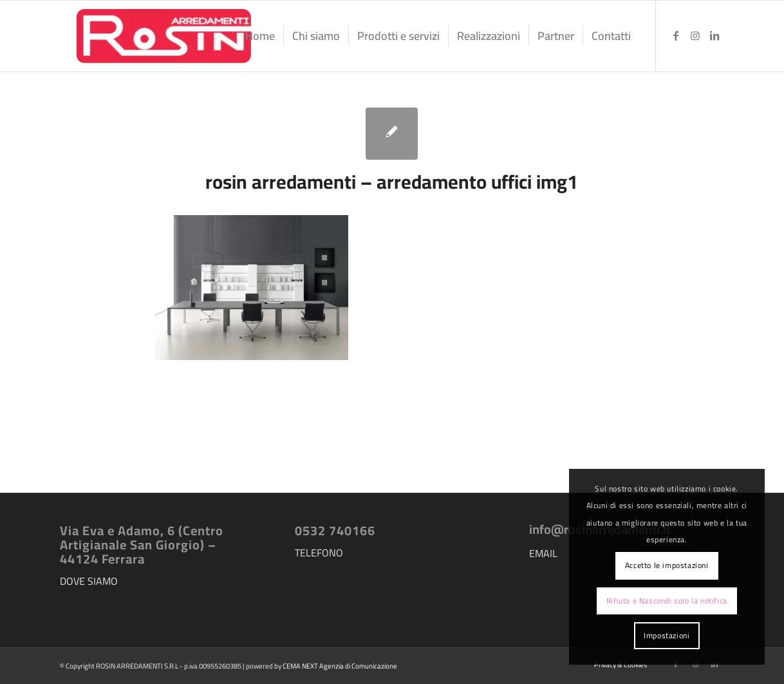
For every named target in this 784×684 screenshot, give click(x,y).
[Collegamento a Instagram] (695, 35)
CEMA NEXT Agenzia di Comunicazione (340, 666)
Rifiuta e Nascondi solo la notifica (667, 601)
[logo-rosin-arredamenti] (163, 36)
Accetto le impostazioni (667, 565)
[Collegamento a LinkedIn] (714, 35)
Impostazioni (667, 635)
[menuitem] (260, 36)
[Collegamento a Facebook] (676, 35)
